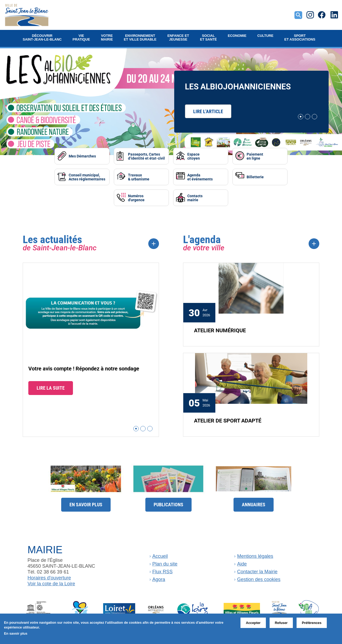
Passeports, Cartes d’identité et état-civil (148, 156)
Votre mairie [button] (107, 37)
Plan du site (165, 562)
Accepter (253, 623)
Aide (242, 562)
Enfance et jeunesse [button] (178, 37)
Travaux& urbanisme (145, 176)
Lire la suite (51, 386)
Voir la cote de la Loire (51, 582)
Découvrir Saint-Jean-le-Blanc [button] (42, 37)
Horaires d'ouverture (49, 576)
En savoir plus (86, 503)
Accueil (160, 555)
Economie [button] (237, 36)
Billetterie (250, 176)
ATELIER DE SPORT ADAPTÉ (228, 419)
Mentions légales (255, 555)
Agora (159, 578)
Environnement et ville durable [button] (140, 37)
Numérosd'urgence (142, 196)
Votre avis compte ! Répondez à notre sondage (84, 367)
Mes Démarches (94, 156)
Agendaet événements (200, 176)
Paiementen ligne (249, 156)
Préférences (312, 623)
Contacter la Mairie (257, 570)
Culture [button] (265, 36)
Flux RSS (162, 570)
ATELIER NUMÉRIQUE (220, 329)
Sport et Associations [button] (300, 37)
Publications (168, 503)
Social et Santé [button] (208, 37)
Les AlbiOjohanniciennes (238, 86)
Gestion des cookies (259, 578)
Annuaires (254, 503)
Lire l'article (208, 111)
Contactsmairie (195, 196)
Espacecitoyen (194, 156)
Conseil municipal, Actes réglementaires (96, 176)
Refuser (281, 623)
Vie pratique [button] (81, 37)
